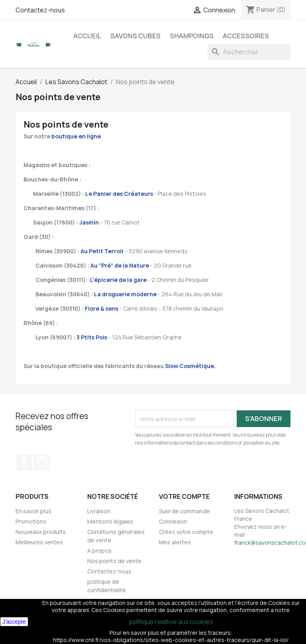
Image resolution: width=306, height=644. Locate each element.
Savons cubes (135, 36)
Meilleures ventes (39, 542)
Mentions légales (110, 521)
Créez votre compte (186, 532)
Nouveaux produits (41, 532)
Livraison (99, 511)
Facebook (24, 462)
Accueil (87, 36)
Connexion (173, 521)
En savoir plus (33, 511)
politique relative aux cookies (171, 622)
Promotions (31, 521)
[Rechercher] (249, 52)
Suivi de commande (184, 511)
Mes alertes (175, 542)
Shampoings (192, 36)
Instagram (42, 462)
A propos (99, 550)
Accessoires (246, 36)
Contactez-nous (40, 10)
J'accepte (14, 622)
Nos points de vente (114, 561)
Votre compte (184, 496)
